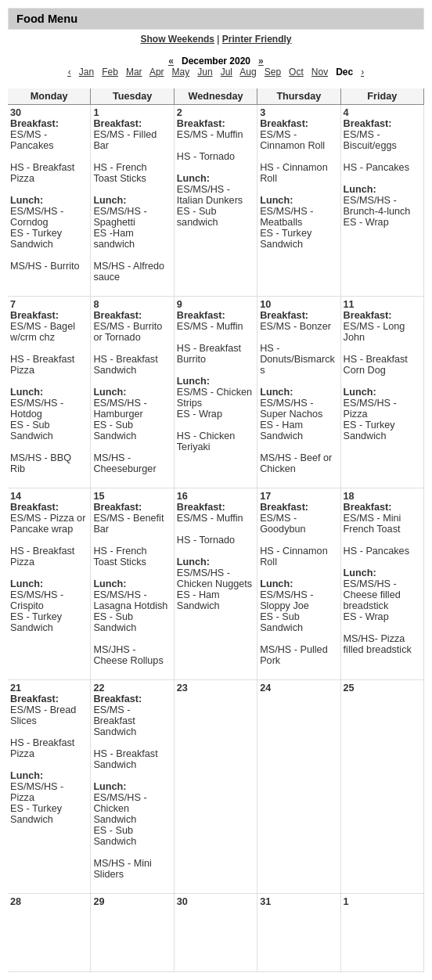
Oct (296, 72)
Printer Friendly (257, 39)
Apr (157, 72)
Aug (248, 72)
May (181, 72)
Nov (320, 72)
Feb (110, 72)
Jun (205, 72)
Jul (227, 72)
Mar (134, 72)
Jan (86, 72)
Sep (273, 72)
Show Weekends (178, 39)
